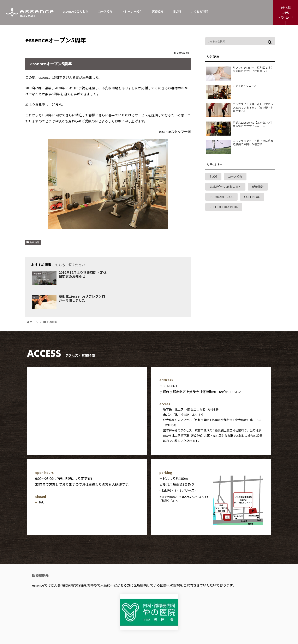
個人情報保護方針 (109, 626)
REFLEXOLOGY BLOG (224, 207)
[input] (240, 41)
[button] (270, 42)
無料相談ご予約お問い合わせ (286, 12)
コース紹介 (235, 177)
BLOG (213, 177)
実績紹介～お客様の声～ (225, 187)
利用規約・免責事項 (143, 626)
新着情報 (35, 242)
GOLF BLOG (252, 197)
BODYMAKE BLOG (221, 197)
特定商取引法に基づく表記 (183, 626)
